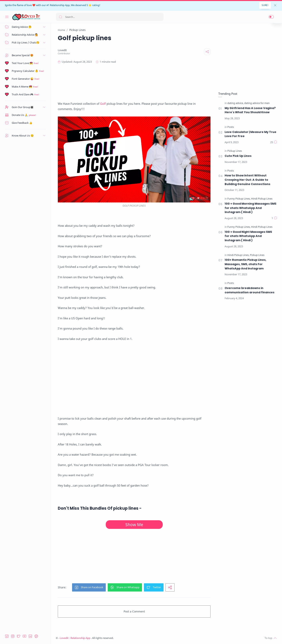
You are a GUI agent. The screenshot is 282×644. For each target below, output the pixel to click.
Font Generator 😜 (23, 79)
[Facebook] (7, 636)
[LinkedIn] (30, 636)
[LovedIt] (62, 50)
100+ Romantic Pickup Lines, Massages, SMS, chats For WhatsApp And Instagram (245, 264)
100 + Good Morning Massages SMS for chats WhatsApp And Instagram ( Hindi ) (250, 208)
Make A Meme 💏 (22, 87)
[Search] (110, 17)
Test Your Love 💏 (22, 63)
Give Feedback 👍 (22, 123)
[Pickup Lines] (235, 151)
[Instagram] (13, 636)
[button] (271, 17)
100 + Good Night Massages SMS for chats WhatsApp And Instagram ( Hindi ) (248, 236)
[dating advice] (235, 103)
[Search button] (61, 17)
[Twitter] (19, 636)
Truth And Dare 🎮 (23, 94)
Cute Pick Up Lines (238, 156)
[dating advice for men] (257, 103)
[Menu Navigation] (7, 17)
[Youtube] (24, 636)
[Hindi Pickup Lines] (262, 199)
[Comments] (274, 142)
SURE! (265, 5)
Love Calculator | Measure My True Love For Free (250, 134)
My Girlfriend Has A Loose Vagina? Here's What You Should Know (250, 110)
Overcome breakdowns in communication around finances (249, 290)
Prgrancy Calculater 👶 (25, 71)
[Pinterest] (36, 636)
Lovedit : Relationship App (75, 638)
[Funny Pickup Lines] (239, 199)
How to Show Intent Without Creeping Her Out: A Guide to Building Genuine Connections (247, 180)
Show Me (134, 525)
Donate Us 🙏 (20, 115)
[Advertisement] (134, 82)
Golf (103, 104)
